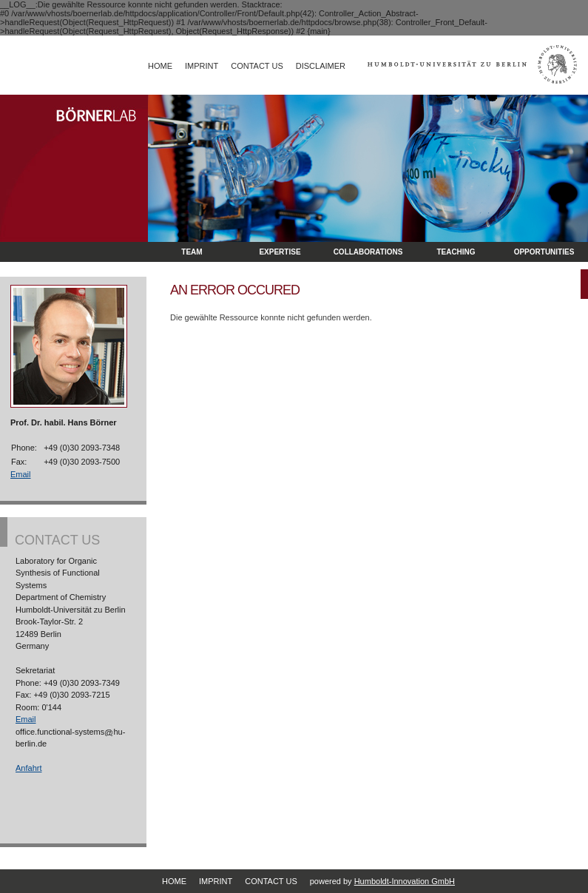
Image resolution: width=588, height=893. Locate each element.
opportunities (544, 252)
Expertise (280, 252)
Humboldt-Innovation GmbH (405, 881)
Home (160, 66)
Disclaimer (321, 66)
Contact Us (257, 66)
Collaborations (368, 252)
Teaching (456, 252)
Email (21, 474)
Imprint (202, 66)
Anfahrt (28, 768)
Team (192, 252)
